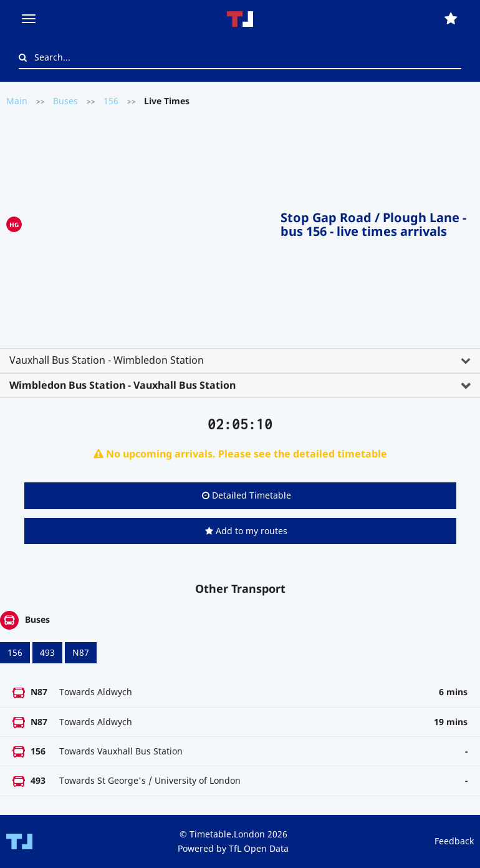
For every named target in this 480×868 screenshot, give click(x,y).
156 (111, 101)
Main (17, 101)
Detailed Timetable (247, 495)
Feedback (454, 841)
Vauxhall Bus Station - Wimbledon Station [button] (107, 360)
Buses (65, 101)
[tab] (240, 361)
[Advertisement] (151, 222)
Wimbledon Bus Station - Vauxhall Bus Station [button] (122, 385)
